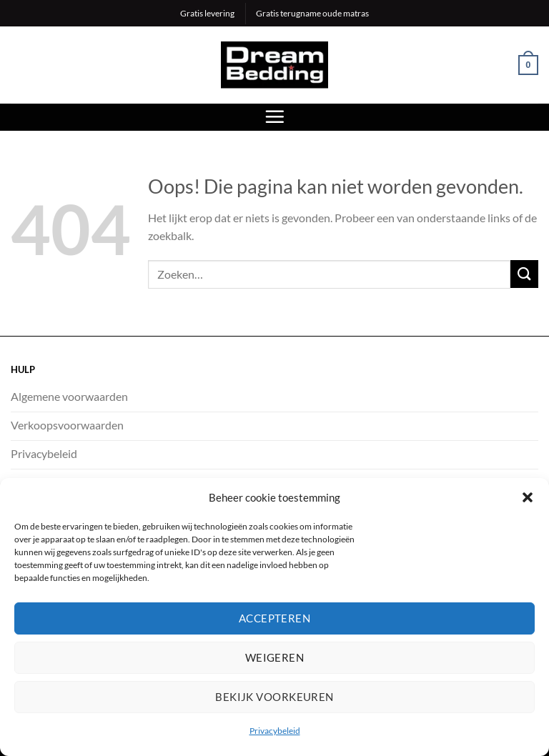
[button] (528, 497)
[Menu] (274, 116)
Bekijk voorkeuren (274, 697)
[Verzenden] (524, 274)
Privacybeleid (275, 731)
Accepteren (275, 618)
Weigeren (275, 657)
